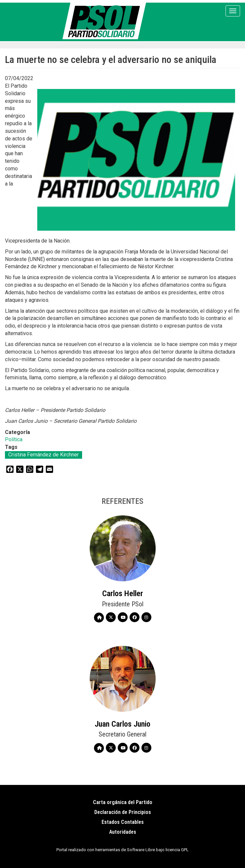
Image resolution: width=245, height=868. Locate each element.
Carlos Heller (123, 593)
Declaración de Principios (123, 812)
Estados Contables (123, 822)
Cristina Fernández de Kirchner (44, 455)
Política (14, 439)
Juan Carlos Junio (122, 724)
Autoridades (123, 832)
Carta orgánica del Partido (123, 802)
